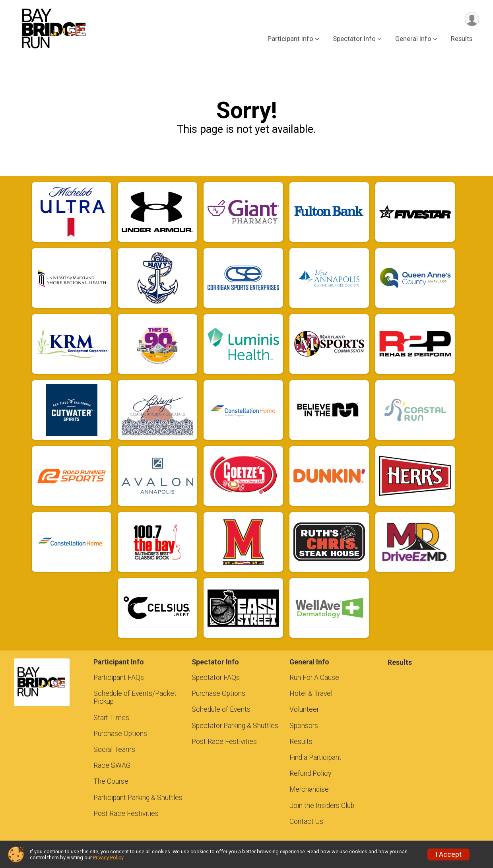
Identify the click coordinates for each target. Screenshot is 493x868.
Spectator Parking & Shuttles (235, 726)
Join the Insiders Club (322, 806)
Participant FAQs (119, 678)
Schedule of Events (221, 709)
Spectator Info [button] (354, 39)
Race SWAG (112, 765)
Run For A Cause (314, 678)
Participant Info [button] (290, 39)
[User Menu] (472, 19)
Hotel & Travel (311, 693)
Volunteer (304, 709)
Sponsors (304, 726)
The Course (111, 781)
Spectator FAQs (216, 678)
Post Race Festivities (126, 814)
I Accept (448, 854)
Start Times (111, 718)
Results (462, 39)
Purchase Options (120, 734)
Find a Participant (315, 757)
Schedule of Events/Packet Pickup (135, 697)
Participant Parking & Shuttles (138, 798)
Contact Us (306, 821)
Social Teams (114, 750)
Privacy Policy (108, 857)
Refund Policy (310, 773)
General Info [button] (413, 39)
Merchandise (309, 789)
